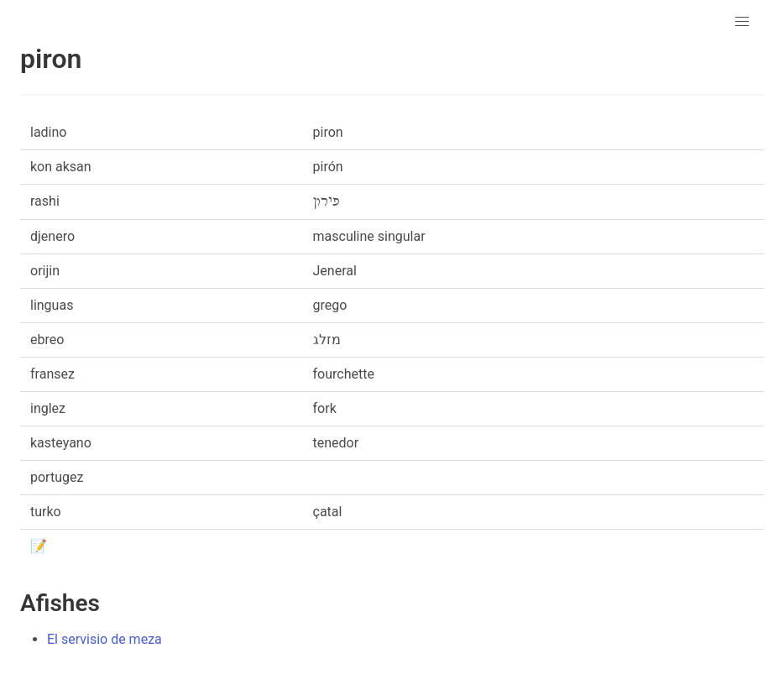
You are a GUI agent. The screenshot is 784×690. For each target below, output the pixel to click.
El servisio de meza (105, 639)
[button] (742, 22)
